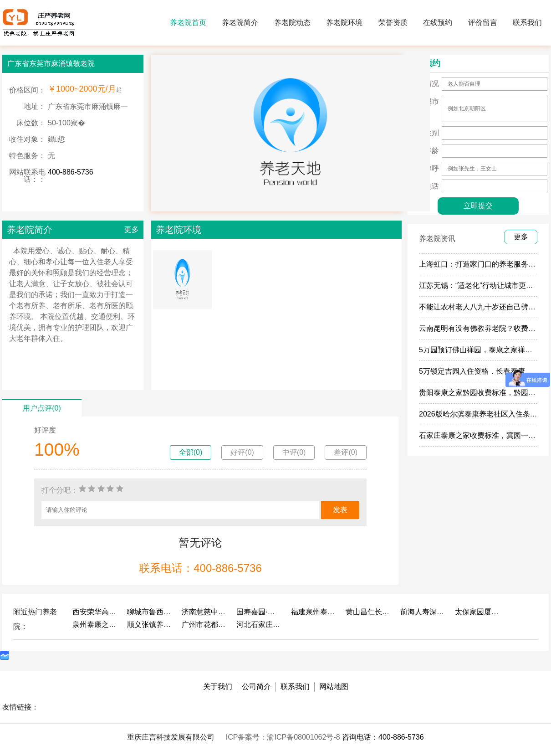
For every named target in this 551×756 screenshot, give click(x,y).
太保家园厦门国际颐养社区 (478, 612)
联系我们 (527, 23)
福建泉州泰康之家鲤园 (314, 612)
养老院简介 (240, 23)
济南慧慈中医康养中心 (204, 612)
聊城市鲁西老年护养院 (150, 612)
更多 (132, 229)
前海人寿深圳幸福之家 (423, 612)
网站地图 (334, 687)
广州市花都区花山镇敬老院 (204, 625)
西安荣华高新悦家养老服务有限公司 (95, 612)
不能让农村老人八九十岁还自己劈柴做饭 (485, 307)
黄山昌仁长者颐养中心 (368, 612)
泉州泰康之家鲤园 (95, 625)
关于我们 (218, 687)
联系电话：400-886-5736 (200, 568)
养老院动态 (292, 23)
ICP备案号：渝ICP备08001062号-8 (284, 737)
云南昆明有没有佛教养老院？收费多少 (481, 328)
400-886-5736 (71, 172)
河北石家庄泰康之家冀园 (259, 625)
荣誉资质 (393, 23)
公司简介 (256, 687)
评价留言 (483, 23)
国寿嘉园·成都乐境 (259, 612)
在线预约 (438, 23)
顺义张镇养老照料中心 (150, 625)
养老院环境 (344, 23)
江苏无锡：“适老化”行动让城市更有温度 (483, 285)
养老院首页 (188, 23)
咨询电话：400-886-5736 (383, 737)
